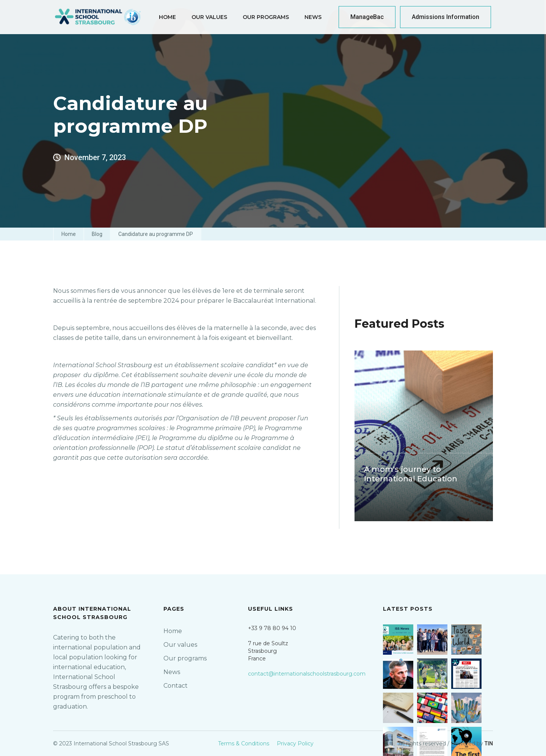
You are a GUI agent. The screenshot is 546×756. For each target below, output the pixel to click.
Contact (176, 686)
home (167, 17)
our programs (266, 17)
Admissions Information (446, 17)
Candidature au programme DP (156, 234)
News (313, 17)
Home (69, 234)
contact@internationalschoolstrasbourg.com (307, 674)
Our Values (209, 17)
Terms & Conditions (244, 743)
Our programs (185, 658)
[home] (98, 17)
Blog (97, 234)
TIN (489, 743)
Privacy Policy (295, 743)
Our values (180, 645)
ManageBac (367, 17)
